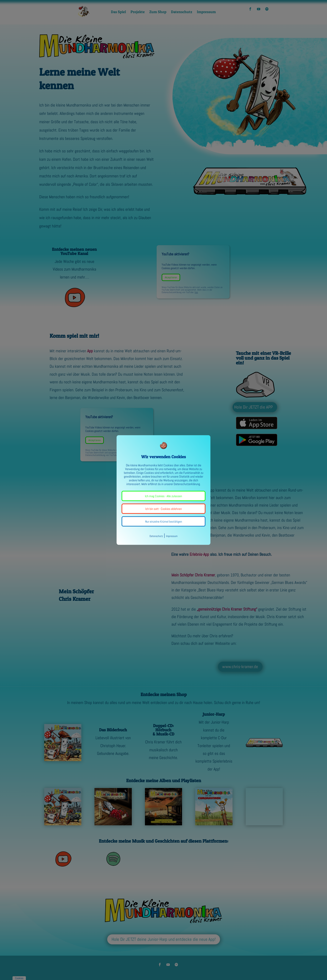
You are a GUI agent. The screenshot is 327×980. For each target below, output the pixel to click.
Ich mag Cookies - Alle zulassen (163, 496)
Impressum (172, 536)
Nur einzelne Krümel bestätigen (164, 521)
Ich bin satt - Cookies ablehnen (164, 509)
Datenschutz (156, 536)
